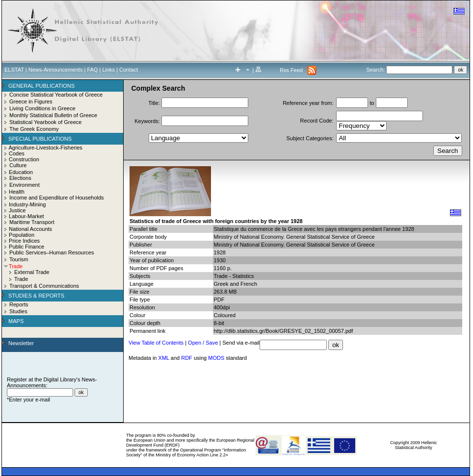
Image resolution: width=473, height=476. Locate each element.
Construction (24, 159)
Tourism (19, 259)
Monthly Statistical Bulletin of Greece (53, 115)
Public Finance (26, 247)
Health (17, 192)
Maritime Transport (32, 222)
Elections (20, 178)
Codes (17, 153)
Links (108, 70)
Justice (17, 210)
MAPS (16, 321)
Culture (18, 165)
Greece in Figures (31, 101)
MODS (216, 358)
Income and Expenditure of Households (57, 198)
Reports (19, 304)
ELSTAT (14, 70)
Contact (129, 70)
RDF (187, 358)
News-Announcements (56, 70)
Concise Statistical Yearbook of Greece (56, 95)
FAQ (92, 70)
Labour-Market (26, 216)
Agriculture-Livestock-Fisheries (45, 148)
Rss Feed (291, 70)
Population (22, 235)
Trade (21, 279)
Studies (18, 311)
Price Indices (24, 241)
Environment (25, 185)
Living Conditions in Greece (42, 108)
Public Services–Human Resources (52, 252)
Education (21, 172)
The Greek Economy (34, 129)
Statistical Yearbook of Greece (45, 122)
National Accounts (30, 229)
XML (164, 358)
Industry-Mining (27, 204)
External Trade (32, 272)
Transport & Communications (44, 286)
